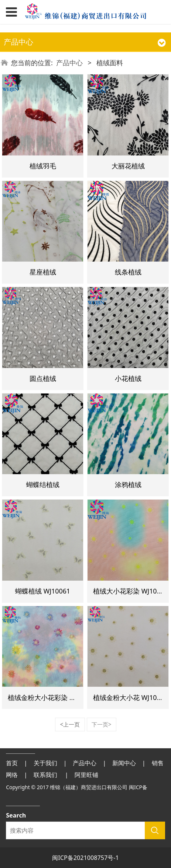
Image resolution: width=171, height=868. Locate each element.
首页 (12, 763)
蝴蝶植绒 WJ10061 (43, 591)
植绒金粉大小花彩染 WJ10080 (52, 697)
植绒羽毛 (43, 166)
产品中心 (69, 63)
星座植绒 (43, 272)
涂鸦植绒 (128, 484)
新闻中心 (124, 763)
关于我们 (45, 763)
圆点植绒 (43, 378)
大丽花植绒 (128, 166)
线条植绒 (128, 272)
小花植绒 (128, 378)
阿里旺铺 (86, 775)
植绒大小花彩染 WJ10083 (131, 591)
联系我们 (45, 775)
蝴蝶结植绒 (43, 484)
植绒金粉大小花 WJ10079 (131, 697)
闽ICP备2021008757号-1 (85, 858)
